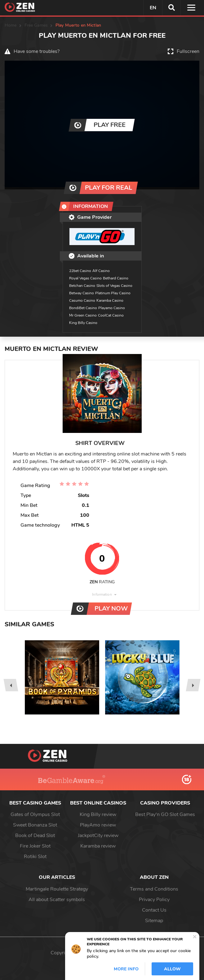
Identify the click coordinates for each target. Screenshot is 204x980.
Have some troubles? (37, 51)
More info (126, 969)
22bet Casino (80, 271)
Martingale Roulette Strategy (57, 889)
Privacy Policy (154, 900)
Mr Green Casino (83, 315)
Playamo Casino (112, 308)
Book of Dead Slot (35, 835)
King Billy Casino (83, 323)
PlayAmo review (98, 825)
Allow (172, 969)
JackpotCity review (98, 835)
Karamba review (98, 846)
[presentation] (11, 685)
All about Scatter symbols (57, 900)
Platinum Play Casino (113, 293)
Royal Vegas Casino (85, 278)
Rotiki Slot (35, 857)
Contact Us (154, 910)
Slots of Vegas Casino (114, 286)
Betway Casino (82, 293)
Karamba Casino (110, 300)
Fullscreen (188, 51)
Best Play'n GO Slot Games (165, 814)
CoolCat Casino (111, 315)
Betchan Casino (82, 286)
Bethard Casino (116, 278)
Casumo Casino (82, 300)
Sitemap (154, 921)
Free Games (36, 25)
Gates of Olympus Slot (35, 814)
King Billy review (98, 814)
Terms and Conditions (154, 889)
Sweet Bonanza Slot (35, 825)
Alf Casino (101, 271)
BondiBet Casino (83, 308)
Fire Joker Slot (35, 846)
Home (11, 25)
